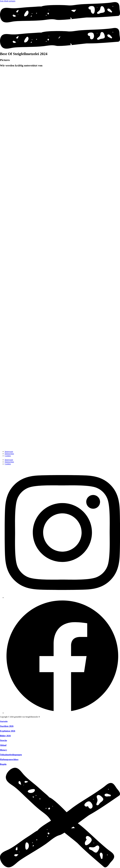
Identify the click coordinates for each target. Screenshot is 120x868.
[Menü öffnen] (60, 48)
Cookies (8, 456)
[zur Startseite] (6, 448)
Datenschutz (9, 454)
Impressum (9, 452)
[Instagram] (62, 598)
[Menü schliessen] (60, 867)
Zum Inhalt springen (8, 1)
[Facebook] (62, 713)
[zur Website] (47, 85)
